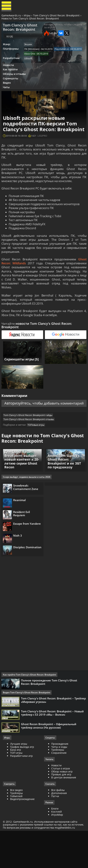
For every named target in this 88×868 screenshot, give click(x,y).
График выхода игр (23, 780)
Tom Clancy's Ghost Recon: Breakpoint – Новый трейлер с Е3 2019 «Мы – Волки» (53, 744)
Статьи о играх (61, 802)
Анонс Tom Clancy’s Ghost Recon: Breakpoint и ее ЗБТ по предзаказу (64, 482)
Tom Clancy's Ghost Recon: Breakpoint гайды (29, 432)
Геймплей (17, 829)
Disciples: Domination (22, 577)
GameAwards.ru (12, 17)
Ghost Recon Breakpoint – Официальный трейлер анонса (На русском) (49, 758)
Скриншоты (12, 85)
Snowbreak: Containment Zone (27, 509)
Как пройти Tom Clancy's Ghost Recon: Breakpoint (30, 704)
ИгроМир (57, 848)
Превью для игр (61, 808)
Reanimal (21, 524)
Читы (7, 95)
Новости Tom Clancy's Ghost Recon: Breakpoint (31, 20)
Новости (9, 71)
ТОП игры (17, 786)
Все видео (17, 823)
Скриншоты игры (18, 370)
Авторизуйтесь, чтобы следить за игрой (63, 28)
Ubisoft (29, 63)
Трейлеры (17, 826)
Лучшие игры (19, 777)
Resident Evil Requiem (23, 538)
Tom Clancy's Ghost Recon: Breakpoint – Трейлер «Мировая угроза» (48, 730)
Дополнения (59, 826)
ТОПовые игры (37, 443)
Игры (27, 17)
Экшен (29, 49)
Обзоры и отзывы (15, 80)
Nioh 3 (19, 562)
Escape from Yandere (23, 551)
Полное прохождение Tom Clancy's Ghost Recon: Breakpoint (50, 711)
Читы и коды (59, 780)
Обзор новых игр (62, 805)
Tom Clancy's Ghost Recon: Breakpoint (57, 17)
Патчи (55, 829)
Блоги (55, 842)
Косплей (56, 845)
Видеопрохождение (23, 832)
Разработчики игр (22, 789)
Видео (8, 90)
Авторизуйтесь (29, 414)
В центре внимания (64, 811)
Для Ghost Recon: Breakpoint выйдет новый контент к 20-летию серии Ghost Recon (21, 480)
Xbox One (61, 58)
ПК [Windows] (33, 53)
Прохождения (60, 777)
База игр (16, 783)
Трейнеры (58, 783)
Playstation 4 (33, 58)
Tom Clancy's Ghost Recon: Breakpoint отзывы (30, 437)
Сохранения (59, 786)
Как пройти (11, 75)
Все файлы (58, 823)
